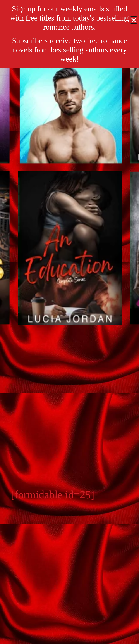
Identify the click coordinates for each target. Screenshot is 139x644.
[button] (134, 20)
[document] (69, 322)
